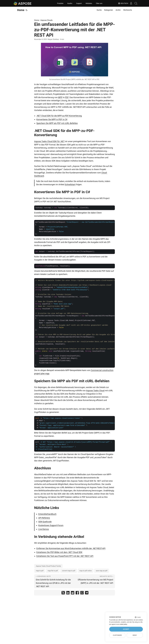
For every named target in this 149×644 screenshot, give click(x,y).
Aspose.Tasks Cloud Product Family (48, 566)
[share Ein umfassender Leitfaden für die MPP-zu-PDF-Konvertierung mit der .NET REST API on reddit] (73, 593)
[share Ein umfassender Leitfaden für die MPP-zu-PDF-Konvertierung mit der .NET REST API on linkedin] (68, 593)
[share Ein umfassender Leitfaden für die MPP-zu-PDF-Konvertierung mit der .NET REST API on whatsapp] (82, 593)
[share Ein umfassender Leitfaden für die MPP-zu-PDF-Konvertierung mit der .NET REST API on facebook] (77, 593)
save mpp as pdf (102, 571)
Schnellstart (70, 184)
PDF (67, 97)
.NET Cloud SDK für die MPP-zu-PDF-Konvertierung (59, 116)
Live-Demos (44, 529)
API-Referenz (44, 518)
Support (79, 3)
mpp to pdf (40, 571)
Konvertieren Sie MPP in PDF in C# (52, 119)
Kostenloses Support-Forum (51, 525)
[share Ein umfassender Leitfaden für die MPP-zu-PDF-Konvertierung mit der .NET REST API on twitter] (63, 593)
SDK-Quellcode (45, 522)
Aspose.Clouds (47, 20)
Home (21, 10)
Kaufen (70, 3)
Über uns (99, 3)
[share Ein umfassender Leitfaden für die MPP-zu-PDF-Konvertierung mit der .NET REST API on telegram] (87, 593)
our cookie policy (122, 624)
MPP (60, 97)
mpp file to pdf (53, 571)
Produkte (60, 3)
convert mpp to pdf (69, 571)
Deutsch (122, 3)
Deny (135, 635)
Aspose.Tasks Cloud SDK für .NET (49, 141)
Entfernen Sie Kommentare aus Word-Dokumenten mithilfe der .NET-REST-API (71, 548)
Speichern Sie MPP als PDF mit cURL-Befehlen (57, 123)
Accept (126, 629)
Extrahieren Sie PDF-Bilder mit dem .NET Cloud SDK (59, 552)
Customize (117, 635)
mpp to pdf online (86, 571)
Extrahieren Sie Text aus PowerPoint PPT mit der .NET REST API (65, 556)
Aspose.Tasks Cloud (95, 391)
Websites (89, 3)
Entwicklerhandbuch (47, 514)
